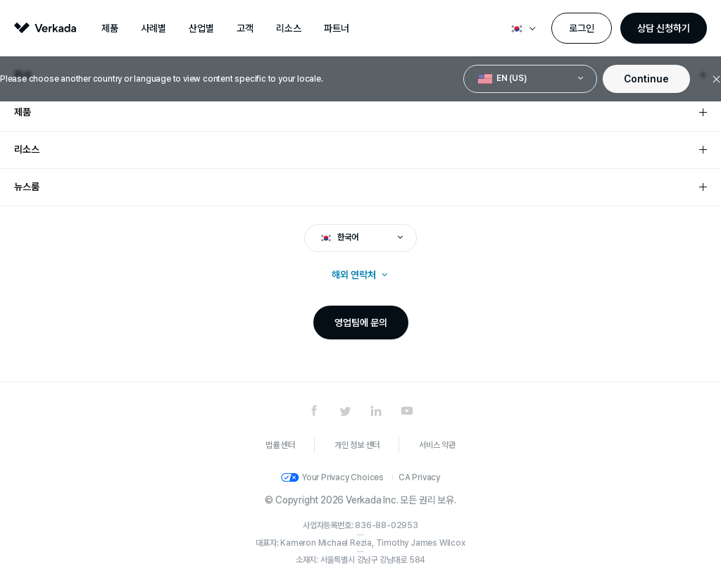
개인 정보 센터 (357, 445)
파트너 (337, 28)
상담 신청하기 (664, 28)
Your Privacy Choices (343, 477)
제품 (110, 28)
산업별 (201, 28)
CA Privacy (419, 477)
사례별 (153, 28)
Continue (646, 79)
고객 (245, 28)
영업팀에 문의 (361, 323)
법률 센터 (280, 445)
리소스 (289, 28)
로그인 (582, 28)
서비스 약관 (437, 445)
